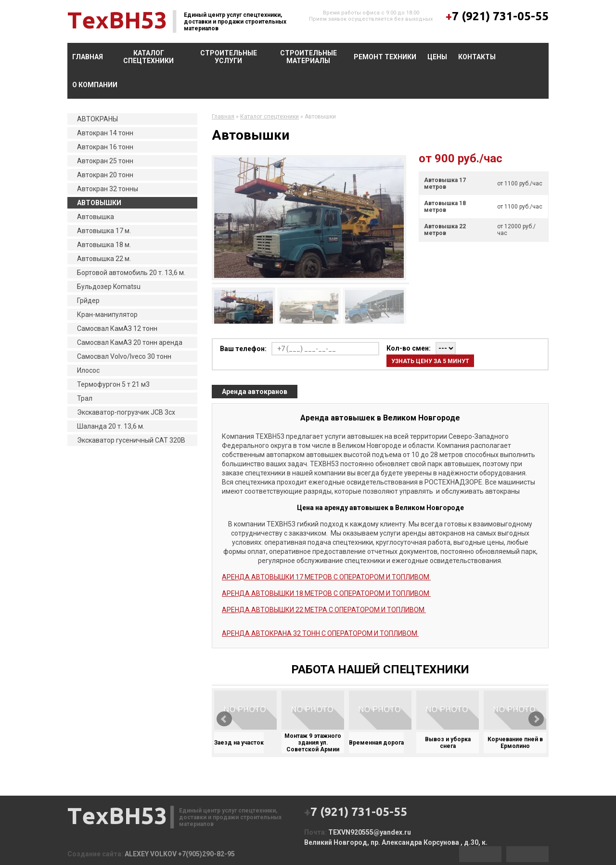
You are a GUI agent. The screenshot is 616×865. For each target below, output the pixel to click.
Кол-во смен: (409, 348)
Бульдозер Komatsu (109, 287)
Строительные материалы (308, 57)
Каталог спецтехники (148, 57)
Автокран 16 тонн (105, 147)
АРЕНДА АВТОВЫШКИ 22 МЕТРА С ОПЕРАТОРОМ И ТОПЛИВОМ (324, 610)
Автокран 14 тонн (105, 133)
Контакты (477, 57)
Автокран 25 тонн (105, 161)
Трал (85, 398)
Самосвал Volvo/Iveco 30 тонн (124, 356)
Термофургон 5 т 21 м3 (113, 384)
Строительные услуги (229, 57)
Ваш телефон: (243, 349)
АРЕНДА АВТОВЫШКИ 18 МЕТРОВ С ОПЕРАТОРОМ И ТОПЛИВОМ (326, 593)
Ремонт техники (385, 57)
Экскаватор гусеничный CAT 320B (131, 440)
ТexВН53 (117, 20)
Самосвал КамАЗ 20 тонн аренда (130, 342)
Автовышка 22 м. (104, 259)
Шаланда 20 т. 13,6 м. (111, 426)
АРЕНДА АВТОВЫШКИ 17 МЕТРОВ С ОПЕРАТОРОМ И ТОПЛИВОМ (326, 577)
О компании (95, 85)
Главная (88, 57)
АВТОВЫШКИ (99, 203)
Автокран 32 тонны (108, 189)
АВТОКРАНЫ (97, 119)
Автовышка (96, 217)
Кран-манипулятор (107, 315)
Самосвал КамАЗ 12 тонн (117, 328)
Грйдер (88, 301)
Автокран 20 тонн (105, 175)
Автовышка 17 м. (104, 231)
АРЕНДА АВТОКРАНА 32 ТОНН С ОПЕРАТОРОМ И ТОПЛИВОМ (320, 633)
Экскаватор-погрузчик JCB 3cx (126, 412)
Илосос (88, 370)
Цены (437, 57)
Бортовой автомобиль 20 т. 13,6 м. (131, 273)
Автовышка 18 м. (104, 245)
